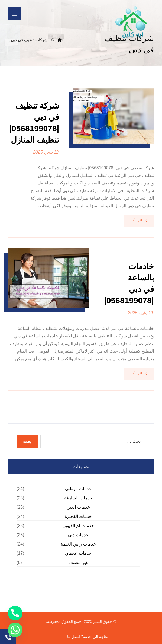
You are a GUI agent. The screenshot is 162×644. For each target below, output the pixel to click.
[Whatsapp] (15, 630)
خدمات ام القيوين (78, 526)
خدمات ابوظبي (78, 489)
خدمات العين (78, 507)
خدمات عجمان (78, 553)
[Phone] (15, 613)
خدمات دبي (78, 535)
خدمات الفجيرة (78, 516)
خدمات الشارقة (78, 498)
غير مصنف (78, 562)
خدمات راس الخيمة (78, 544)
